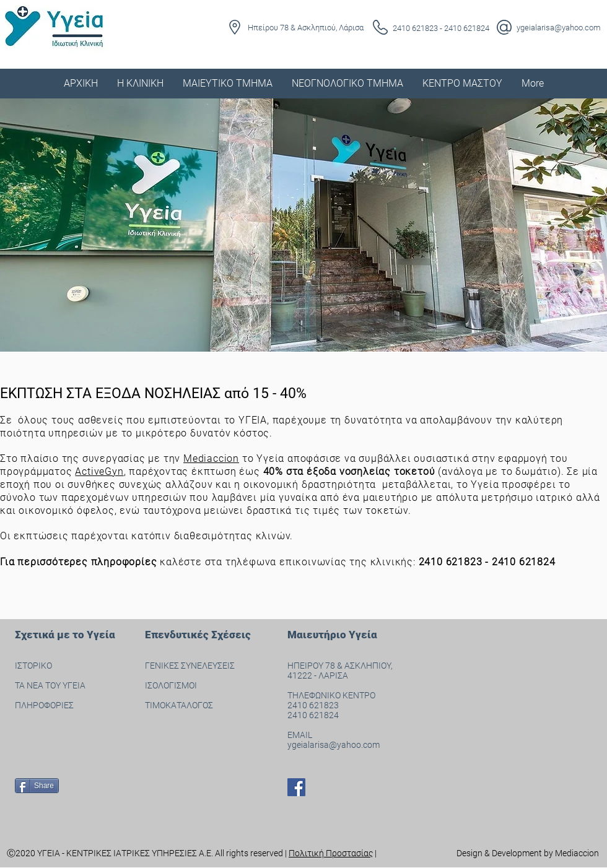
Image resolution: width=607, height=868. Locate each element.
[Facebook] (296, 787)
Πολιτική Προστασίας (331, 853)
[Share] (37, 786)
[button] (140, 84)
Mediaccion (211, 458)
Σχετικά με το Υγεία (65, 635)
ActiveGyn (99, 471)
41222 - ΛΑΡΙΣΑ (318, 675)
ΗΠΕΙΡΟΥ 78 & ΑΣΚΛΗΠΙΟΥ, (341, 666)
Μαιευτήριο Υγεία (332, 635)
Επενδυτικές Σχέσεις (198, 635)
